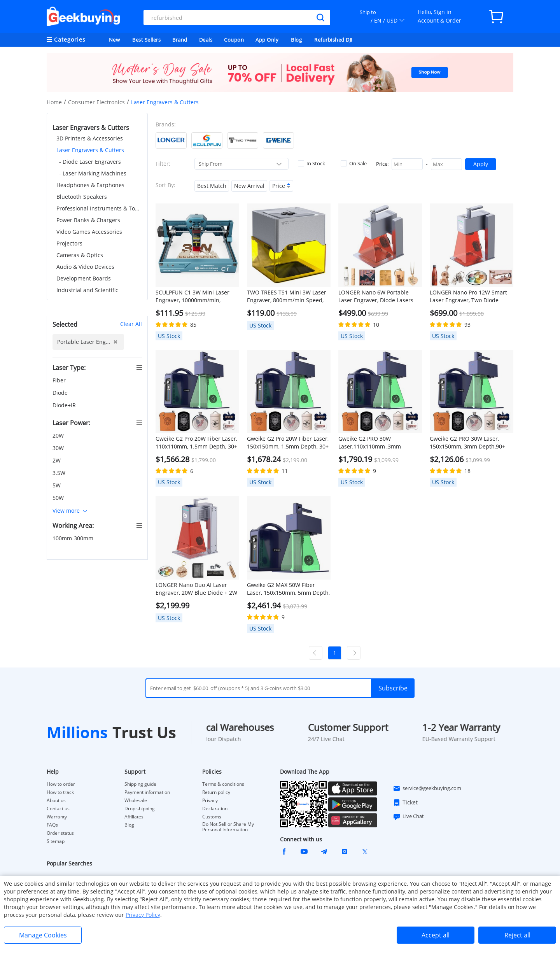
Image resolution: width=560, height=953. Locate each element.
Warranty (57, 817)
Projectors (69, 243)
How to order (61, 784)
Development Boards (84, 278)
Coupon (234, 40)
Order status (60, 833)
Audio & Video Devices (85, 267)
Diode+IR (65, 405)
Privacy (210, 801)
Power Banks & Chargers (88, 220)
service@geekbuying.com (427, 788)
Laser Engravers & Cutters (90, 150)
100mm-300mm (74, 538)
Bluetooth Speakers (82, 197)
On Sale (354, 163)
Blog (296, 40)
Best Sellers (146, 40)
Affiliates (134, 817)
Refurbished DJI (333, 40)
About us (56, 801)
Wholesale (136, 801)
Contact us (58, 809)
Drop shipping (140, 809)
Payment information (147, 792)
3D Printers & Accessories (90, 138)
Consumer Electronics (96, 102)
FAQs (52, 825)
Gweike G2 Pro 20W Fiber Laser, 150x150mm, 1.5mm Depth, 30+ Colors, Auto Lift (288, 443)
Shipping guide (140, 784)
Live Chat (408, 816)
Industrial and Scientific (87, 290)
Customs (212, 817)
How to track (60, 792)
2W (57, 460)
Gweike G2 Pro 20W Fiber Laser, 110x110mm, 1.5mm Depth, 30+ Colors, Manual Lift (196, 443)
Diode (61, 393)
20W (59, 435)
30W (59, 448)
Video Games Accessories (89, 232)
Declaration (215, 809)
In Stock (311, 163)
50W (59, 498)
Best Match (212, 186)
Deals (206, 40)
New (115, 40)
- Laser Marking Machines (93, 173)
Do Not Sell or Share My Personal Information (228, 827)
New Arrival (249, 186)
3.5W (60, 473)
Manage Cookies (43, 935)
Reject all (517, 935)
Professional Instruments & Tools (99, 208)
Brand (180, 40)
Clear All (131, 324)
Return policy (216, 792)
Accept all (436, 935)
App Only (267, 40)
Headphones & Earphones (90, 185)
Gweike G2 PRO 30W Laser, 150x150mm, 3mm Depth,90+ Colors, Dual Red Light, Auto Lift (471, 443)
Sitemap (56, 841)
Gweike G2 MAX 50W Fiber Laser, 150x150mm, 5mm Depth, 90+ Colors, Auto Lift (288, 589)
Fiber (60, 380)
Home (54, 102)
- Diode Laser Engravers (90, 162)
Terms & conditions (223, 784)
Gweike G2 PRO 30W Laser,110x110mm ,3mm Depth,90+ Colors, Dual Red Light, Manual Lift (374, 443)
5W (57, 485)
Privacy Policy (143, 915)
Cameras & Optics (80, 255)
